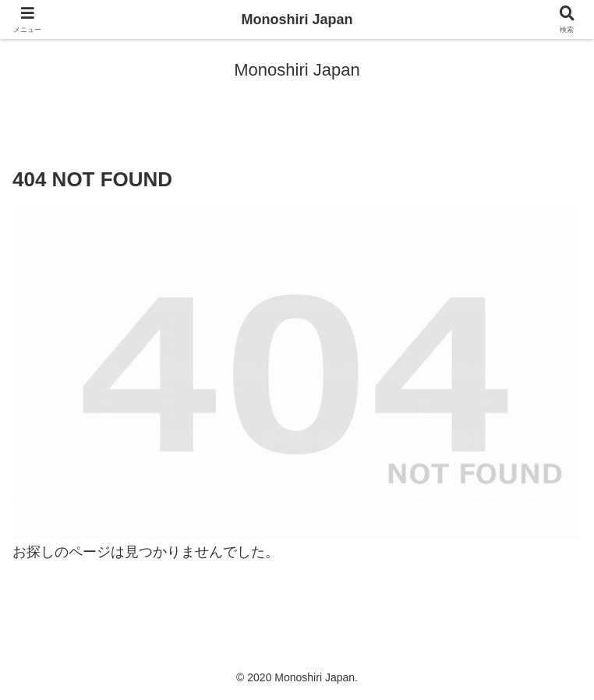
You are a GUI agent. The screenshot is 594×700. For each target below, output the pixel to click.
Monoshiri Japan (297, 19)
